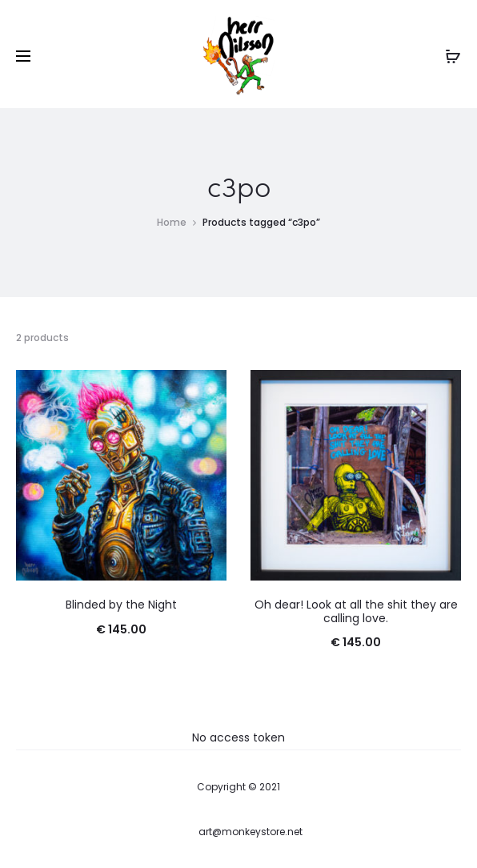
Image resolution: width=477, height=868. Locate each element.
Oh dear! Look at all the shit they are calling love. (356, 611)
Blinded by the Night (121, 605)
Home (172, 222)
